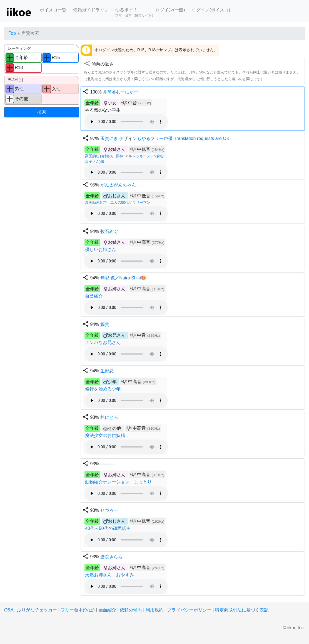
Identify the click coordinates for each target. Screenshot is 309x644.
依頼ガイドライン (91, 10)
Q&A (9, 610)
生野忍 (107, 371)
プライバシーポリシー (189, 610)
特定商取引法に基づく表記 (242, 610)
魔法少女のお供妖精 (105, 435)
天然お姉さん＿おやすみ (109, 575)
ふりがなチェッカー (37, 610)
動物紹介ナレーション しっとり (118, 482)
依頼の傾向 (131, 610)
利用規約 (154, 610)
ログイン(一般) (170, 10)
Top (12, 33)
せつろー (109, 510)
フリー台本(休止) (78, 610)
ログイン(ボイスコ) (211, 10)
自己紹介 (94, 296)
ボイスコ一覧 (53, 10)
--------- (107, 464)
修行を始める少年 (103, 389)
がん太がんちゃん (118, 185)
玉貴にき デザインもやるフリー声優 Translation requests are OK (165, 138)
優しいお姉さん (101, 250)
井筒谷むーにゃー (121, 92)
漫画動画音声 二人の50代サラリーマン (118, 202)
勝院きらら (111, 557)
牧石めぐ (109, 231)
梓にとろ (109, 417)
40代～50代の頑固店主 (108, 528)
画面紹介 (107, 610)
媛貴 (105, 324)
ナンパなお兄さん (103, 342)
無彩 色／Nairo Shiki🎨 (123, 278)
